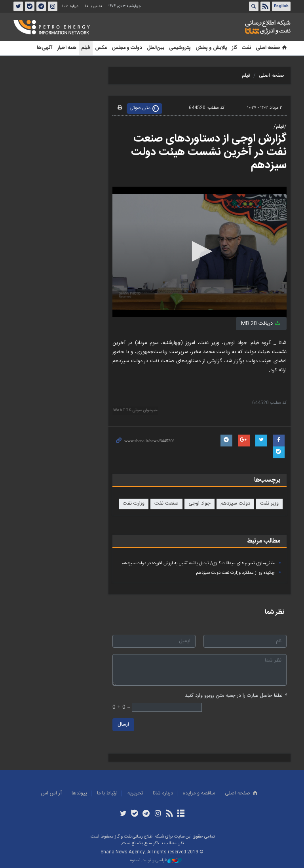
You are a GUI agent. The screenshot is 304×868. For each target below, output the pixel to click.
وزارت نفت (134, 504)
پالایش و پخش (211, 48)
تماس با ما (93, 6)
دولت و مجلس (127, 48)
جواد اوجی (199, 504)
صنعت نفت (166, 504)
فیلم (86, 48)
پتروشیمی (180, 48)
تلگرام (41, 6)
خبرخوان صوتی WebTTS (135, 410)
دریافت (261, 324)
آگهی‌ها (45, 48)
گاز (235, 48)
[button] (200, 251)
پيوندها (79, 793)
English (281, 6)
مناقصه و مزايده (199, 793)
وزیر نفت (269, 504)
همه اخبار (67, 48)
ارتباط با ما (107, 793)
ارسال (123, 725)
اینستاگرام (53, 6)
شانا (241, 27)
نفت (246, 48)
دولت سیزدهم (235, 504)
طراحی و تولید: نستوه (156, 861)
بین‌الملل (156, 48)
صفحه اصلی (272, 48)
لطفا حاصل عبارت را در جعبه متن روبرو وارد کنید (236, 696)
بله (30, 6)
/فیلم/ (280, 127)
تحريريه (135, 793)
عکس (101, 48)
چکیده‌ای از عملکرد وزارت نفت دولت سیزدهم (235, 573)
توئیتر (18, 6)
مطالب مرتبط (264, 541)
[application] (199, 252)
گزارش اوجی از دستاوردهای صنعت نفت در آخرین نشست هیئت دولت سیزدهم (209, 152)
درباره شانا (70, 6)
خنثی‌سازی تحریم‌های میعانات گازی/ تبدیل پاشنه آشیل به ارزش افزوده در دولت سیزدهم (198, 563)
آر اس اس (51, 793)
